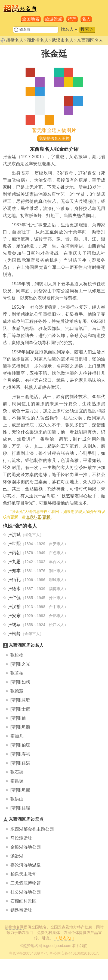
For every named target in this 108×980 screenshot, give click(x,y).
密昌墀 (17, 781)
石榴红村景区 (23, 901)
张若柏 (17, 673)
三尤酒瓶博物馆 (26, 883)
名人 (86, 19)
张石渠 (17, 772)
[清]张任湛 (20, 763)
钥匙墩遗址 (21, 910)
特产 (72, 19)
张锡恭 (14, 625)
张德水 (14, 589)
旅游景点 (54, 19)
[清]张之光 (20, 664)
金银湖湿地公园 (26, 847)
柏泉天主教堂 (23, 874)
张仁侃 (14, 598)
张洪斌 (14, 535)
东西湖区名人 (90, 40)
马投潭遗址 (21, 838)
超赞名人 (15, 40)
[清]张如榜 (20, 682)
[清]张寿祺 (20, 754)
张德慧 (17, 691)
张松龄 (14, 634)
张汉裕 (14, 607)
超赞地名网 (14, 927)
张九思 (14, 562)
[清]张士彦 (20, 709)
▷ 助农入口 (64, 938)
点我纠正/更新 (38, 517)
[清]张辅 (18, 718)
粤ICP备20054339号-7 (28, 953)
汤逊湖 (17, 856)
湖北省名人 (38, 40)
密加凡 (17, 736)
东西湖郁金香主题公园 (32, 829)
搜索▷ (87, 29)
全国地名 (31, 19)
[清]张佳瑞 (20, 808)
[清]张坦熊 (20, 790)
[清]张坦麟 (20, 727)
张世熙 (14, 544)
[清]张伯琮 (20, 745)
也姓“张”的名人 (20, 526)
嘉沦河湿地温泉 (26, 865)
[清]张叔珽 (20, 700)
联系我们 (80, 946)
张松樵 (17, 655)
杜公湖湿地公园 (26, 892)
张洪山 (17, 799)
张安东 (14, 616)
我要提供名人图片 (54, 138)
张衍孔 (14, 580)
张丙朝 (14, 553)
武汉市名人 (63, 40)
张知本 (14, 571)
